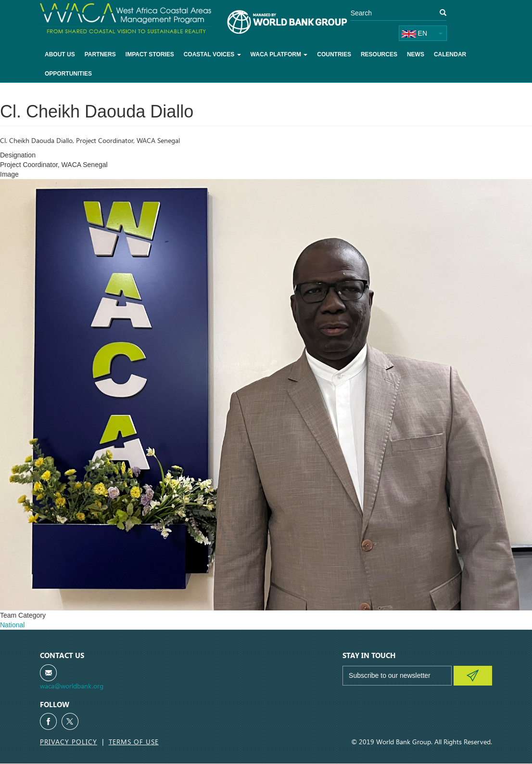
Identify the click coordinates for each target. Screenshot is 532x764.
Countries (334, 54)
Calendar (450, 54)
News (416, 54)
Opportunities (68, 74)
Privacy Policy (69, 742)
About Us (60, 54)
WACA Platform (279, 54)
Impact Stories (150, 54)
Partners (100, 54)
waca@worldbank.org (72, 686)
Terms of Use (134, 742)
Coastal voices (212, 54)
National (12, 625)
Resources (379, 54)
